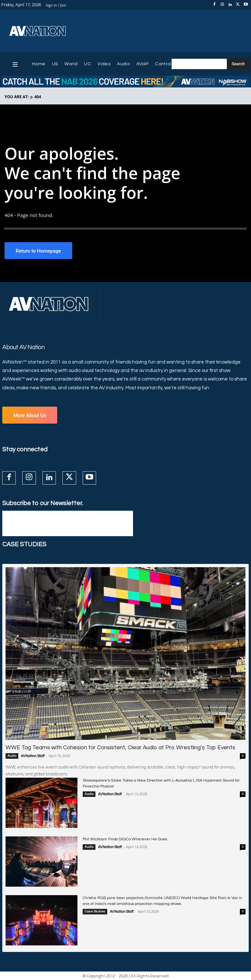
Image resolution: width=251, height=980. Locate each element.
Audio (12, 756)
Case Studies (95, 911)
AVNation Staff (33, 756)
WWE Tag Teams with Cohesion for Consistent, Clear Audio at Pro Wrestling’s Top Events (119, 748)
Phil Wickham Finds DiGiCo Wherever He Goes (125, 839)
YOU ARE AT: (17, 97)
